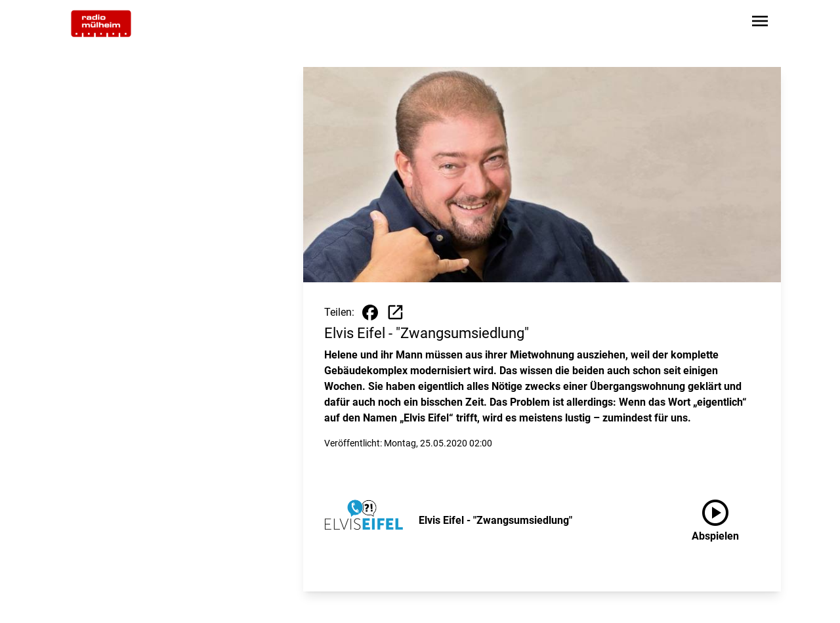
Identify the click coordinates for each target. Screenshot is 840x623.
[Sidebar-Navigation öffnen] (760, 23)
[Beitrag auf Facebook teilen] (370, 312)
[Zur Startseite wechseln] (101, 24)
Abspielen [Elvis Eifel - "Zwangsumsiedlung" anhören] (715, 518)
